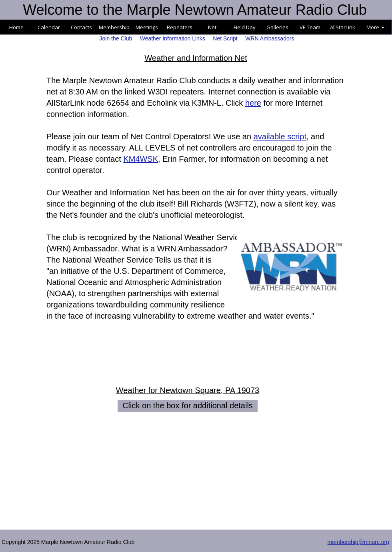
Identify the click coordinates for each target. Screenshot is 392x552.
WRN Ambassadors (270, 38)
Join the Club (116, 38)
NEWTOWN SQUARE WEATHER (196, 456)
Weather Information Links (173, 38)
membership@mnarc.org (358, 542)
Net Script (225, 38)
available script (280, 136)
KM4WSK (141, 159)
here (253, 103)
